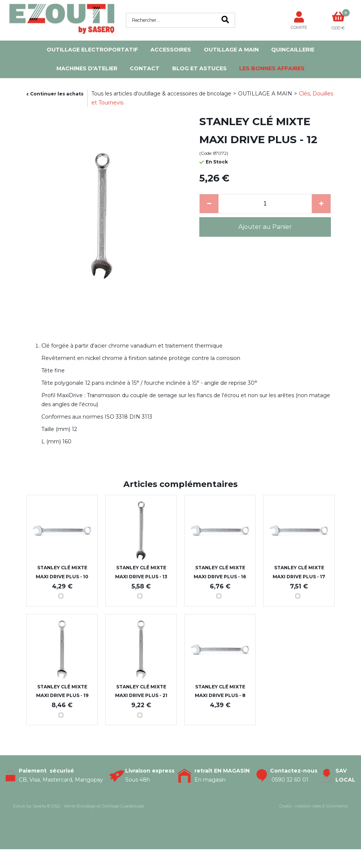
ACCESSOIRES (171, 50)
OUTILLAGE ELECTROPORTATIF (92, 50)
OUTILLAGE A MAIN (231, 50)
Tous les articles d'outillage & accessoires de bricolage (161, 94)
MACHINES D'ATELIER (87, 68)
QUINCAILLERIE (293, 50)
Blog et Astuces (199, 68)
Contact (145, 68)
